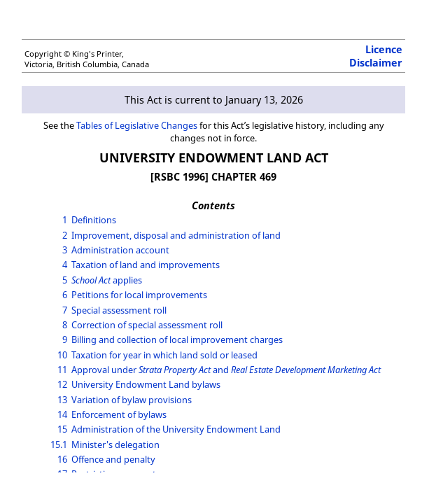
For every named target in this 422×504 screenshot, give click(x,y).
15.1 (59, 444)
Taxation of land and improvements (146, 265)
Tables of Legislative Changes (137, 125)
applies (107, 280)
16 (62, 459)
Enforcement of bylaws (119, 414)
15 (62, 429)
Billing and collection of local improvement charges (177, 339)
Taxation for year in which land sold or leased (164, 355)
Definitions (94, 220)
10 (62, 355)
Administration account (120, 250)
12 (62, 384)
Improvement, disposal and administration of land (176, 235)
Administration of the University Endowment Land (176, 429)
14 (62, 414)
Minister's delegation (115, 444)
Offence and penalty (113, 459)
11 (62, 370)
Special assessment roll (119, 310)
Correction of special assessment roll (147, 325)
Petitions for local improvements (139, 295)
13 (62, 400)
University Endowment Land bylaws (146, 384)
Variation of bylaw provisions (132, 400)
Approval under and (226, 370)
